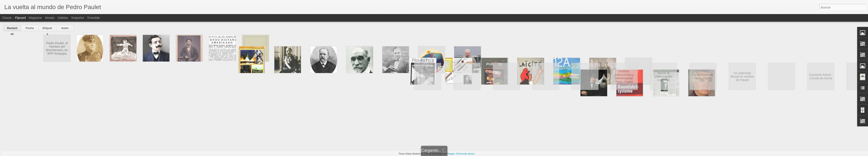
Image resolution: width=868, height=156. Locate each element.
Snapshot (78, 18)
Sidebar (63, 18)
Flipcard (20, 18)
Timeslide (93, 18)
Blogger (451, 154)
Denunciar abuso (465, 154)
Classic (7, 18)
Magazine (35, 18)
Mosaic (50, 18)
